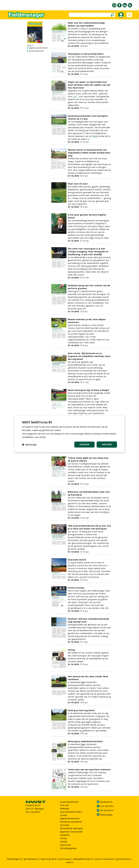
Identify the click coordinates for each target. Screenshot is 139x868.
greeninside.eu (123, 859)
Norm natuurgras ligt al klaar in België (88, 390)
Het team (65, 825)
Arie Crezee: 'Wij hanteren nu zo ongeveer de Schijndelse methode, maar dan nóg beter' (89, 356)
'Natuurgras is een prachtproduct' (86, 54)
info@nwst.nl (106, 802)
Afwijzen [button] (84, 444)
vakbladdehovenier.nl (83, 859)
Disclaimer (65, 835)
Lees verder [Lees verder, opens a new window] (40, 437)
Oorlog (71, 650)
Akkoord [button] (107, 444)
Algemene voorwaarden (71, 832)
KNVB (95, 136)
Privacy (63, 838)
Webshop (65, 808)
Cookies (64, 842)
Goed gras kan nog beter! (81, 710)
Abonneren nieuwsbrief (71, 822)
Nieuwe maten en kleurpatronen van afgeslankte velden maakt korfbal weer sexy (89, 153)
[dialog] (69, 434)
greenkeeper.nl (31, 859)
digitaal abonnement (38, 48)
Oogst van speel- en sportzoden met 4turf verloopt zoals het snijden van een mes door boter (89, 85)
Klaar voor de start (78, 184)
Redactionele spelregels (71, 828)
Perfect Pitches (76, 588)
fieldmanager (106, 815)
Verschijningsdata (68, 848)
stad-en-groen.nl (48, 859)
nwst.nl (69, 862)
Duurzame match (77, 560)
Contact (64, 815)
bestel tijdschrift (36, 51)
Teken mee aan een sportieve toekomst (89, 769)
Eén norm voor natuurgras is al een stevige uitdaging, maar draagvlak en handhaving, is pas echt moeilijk (88, 252)
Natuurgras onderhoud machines (85, 741)
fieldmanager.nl (14, 859)
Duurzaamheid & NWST (71, 812)
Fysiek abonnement (69, 802)
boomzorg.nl (65, 859)
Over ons (64, 805)
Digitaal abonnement (70, 818)
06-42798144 (107, 810)
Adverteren (65, 845)
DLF (75, 96)
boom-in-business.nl (104, 859)
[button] (29, 445)
